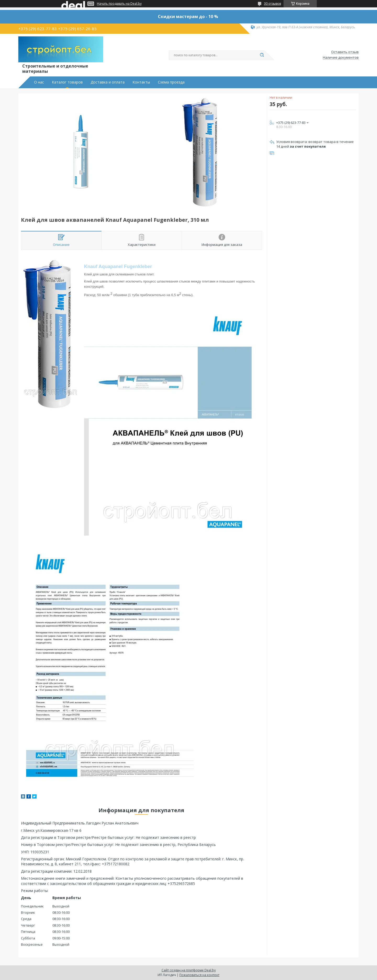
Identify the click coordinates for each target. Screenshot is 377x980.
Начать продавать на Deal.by (119, 4)
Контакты (141, 82)
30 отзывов (272, 4)
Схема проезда (171, 82)
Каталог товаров (67, 82)
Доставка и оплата (108, 82)
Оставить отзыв (345, 52)
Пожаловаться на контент (199, 975)
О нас (39, 82)
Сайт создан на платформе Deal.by (189, 970)
